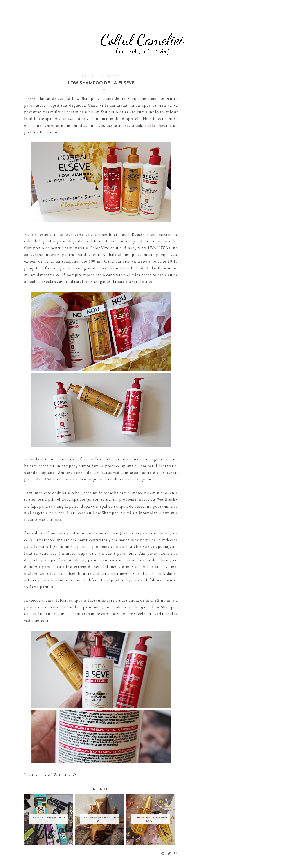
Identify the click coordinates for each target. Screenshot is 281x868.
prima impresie (106, 75)
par (86, 75)
